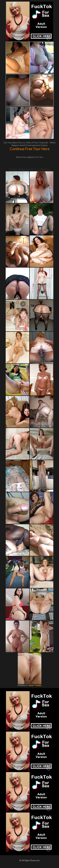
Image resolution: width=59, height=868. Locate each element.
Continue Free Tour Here (30, 149)
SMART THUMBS (35, 686)
